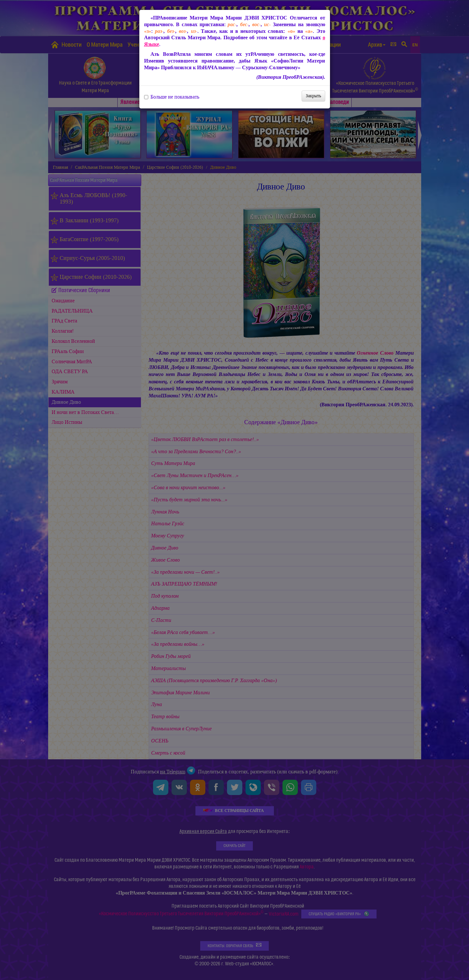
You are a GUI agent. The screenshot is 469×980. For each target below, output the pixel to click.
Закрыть (313, 96)
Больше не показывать (172, 97)
